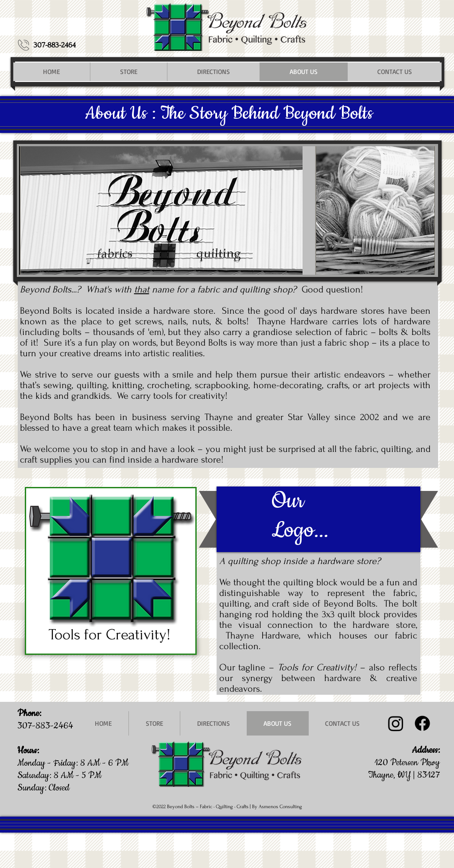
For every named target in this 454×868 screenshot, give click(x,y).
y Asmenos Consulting (278, 807)
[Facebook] (422, 723)
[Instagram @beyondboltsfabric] (396, 723)
